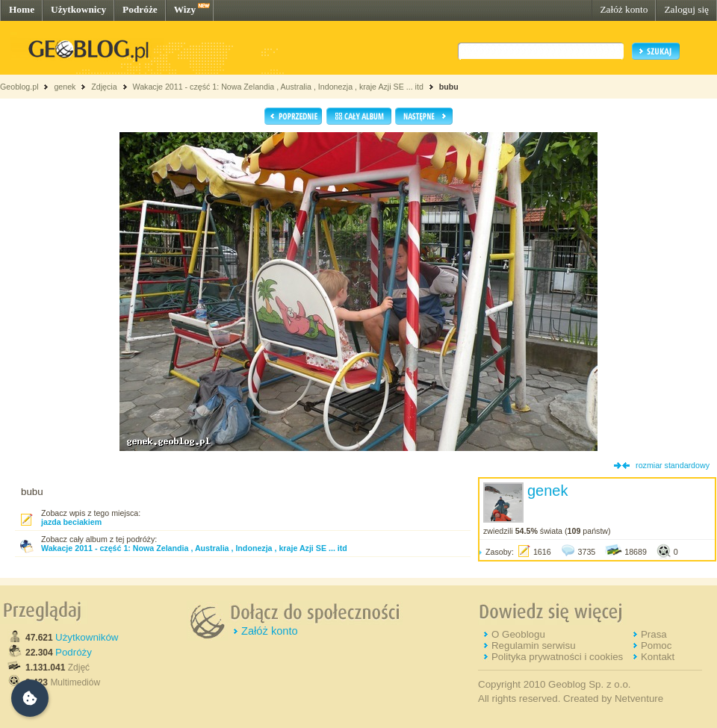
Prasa (654, 634)
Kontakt (658, 657)
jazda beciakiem (71, 522)
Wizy (185, 9)
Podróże (140, 9)
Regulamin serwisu (534, 645)
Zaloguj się (686, 9)
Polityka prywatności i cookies (557, 657)
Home (22, 9)
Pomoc (656, 645)
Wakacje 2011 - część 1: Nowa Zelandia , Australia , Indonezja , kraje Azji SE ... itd (277, 87)
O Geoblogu (518, 634)
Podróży (74, 652)
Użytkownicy (78, 9)
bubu (449, 87)
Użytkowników (87, 637)
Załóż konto (624, 9)
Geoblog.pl (19, 87)
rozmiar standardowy (673, 465)
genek (65, 87)
